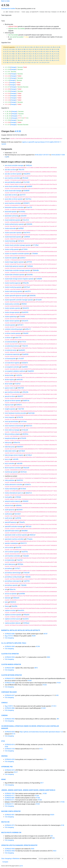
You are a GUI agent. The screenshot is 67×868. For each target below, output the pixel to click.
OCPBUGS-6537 (10, 695)
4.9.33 (34, 58)
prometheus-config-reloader (13, 577)
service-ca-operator (11, 594)
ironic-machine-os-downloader (14, 426)
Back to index (5, 1)
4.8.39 (17, 52)
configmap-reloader (9, 692)
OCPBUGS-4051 (10, 815)
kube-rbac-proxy (10, 447)
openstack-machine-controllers (14, 539)
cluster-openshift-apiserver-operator (16, 296)
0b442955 (25, 312)
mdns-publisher (10, 480)
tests (6, 602)
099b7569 (21, 388)
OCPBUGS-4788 (10, 683)
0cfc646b (30, 275)
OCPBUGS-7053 (10, 794)
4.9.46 (51, 60)
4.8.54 (40, 54)
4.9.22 (7, 78)
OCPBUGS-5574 (10, 679)
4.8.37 (6, 52)
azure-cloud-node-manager (13, 191)
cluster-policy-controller (12, 304)
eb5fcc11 (28, 329)
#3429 (52, 815)
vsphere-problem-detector (13, 623)
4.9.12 (57, 54)
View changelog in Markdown (10, 859)
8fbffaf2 (24, 304)
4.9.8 (42, 63)
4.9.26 (51, 56)
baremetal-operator (11, 212)
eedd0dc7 (23, 258)
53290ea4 (26, 623)
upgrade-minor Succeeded (16, 29)
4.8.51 (28, 54)
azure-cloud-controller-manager (15, 186)
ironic (4, 779)
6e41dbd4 (22, 451)
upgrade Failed (13, 26)
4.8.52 (34, 54)
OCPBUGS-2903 (10, 719)
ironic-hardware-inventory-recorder (15, 413)
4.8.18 (24, 47)
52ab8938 (25, 354)
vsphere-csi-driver (10, 610)
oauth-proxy (8, 514)
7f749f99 (22, 317)
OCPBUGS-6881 (10, 798)
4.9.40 (17, 60)
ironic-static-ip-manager (12, 430)
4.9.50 (16, 63)
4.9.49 (7, 74)
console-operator (10, 325)
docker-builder (9, 375)
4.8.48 (11, 54)
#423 (55, 851)
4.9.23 (7, 76)
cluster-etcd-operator (10, 654)
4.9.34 (40, 58)
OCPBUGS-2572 (10, 825)
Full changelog (9, 638)
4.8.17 (18, 47)
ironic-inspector (10, 417)
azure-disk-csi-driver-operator (14, 199)
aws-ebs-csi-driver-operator (13, 174)
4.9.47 (57, 60)
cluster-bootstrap (10, 241)
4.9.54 (7, 70)
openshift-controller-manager (14, 526)
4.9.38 (6, 60)
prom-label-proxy (10, 564)
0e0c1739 (18, 338)
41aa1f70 (29, 207)
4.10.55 (8, 114)
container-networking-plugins (14, 329)
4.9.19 (28, 56)
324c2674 (25, 321)
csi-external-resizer (11, 350)
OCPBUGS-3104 (10, 749)
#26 (53, 838)
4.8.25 (52, 47)
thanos (7, 606)
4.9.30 (17, 58)
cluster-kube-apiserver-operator (14, 266)
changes (13, 67)
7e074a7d (21, 241)
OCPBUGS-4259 (10, 759)
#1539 (38, 804)
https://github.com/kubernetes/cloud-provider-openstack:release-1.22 (41, 732)
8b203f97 (20, 510)
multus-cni (5, 822)
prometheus (9, 568)
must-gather (9, 497)
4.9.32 (28, 58)
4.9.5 (11, 63)
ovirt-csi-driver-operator (12, 552)
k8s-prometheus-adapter (12, 434)
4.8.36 (57, 50)
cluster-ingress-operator (11, 664)
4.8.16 (7, 100)
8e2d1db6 (31, 413)
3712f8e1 (36, 245)
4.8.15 (7, 102)
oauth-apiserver (10, 510)
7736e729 (25, 346)
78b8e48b (36, 270)
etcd (3, 741)
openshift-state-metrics (12, 531)
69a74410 (27, 233)
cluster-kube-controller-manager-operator (17, 270)
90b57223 (29, 426)
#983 (48, 657)
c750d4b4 (35, 254)
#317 (42, 783)
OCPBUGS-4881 (10, 668)
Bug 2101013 (9, 636)
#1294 (38, 646)
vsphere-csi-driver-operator (13, 615)
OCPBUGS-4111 (10, 796)
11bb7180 (21, 409)
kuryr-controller (10, 464)
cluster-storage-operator (12, 312)
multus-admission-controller (14, 485)
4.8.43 (40, 52)
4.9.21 (34, 56)
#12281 (43, 708)
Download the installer (8, 9)
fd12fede (23, 489)
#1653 (45, 685)
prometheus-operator (11, 585)
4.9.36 (51, 58)
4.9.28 (6, 58)
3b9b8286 (32, 296)
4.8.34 (45, 50)
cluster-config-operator (12, 249)
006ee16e (17, 443)
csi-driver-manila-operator (13, 333)
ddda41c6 (29, 493)
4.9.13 (6, 56)
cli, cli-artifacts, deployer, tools (14, 643)
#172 (41, 749)
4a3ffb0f (21, 228)
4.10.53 (8, 118)
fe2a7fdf (19, 547)
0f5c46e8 (25, 178)
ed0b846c (19, 506)
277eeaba (29, 539)
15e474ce (28, 199)
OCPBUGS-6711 (10, 800)
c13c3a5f (21, 359)
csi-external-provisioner (12, 346)
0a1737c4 (23, 342)
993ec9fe (26, 283)
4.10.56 (8, 112)
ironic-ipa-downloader (11, 422)
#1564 (40, 800)
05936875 (26, 203)
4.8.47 (6, 54)
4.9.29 (11, 58)
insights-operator (10, 409)
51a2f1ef (18, 384)
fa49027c (19, 405)
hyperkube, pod (7, 767)
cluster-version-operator (12, 321)
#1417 (16, 772)
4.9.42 (28, 60)
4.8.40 (23, 52)
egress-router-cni (10, 388)
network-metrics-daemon (13, 501)
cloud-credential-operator (13, 220)
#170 (14, 734)
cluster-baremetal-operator (13, 237)
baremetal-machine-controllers (14, 207)
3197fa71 (18, 568)
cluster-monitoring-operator (13, 287)
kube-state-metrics (11, 451)
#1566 (38, 798)
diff (7, 157)
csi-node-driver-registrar (12, 363)
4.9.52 (27, 63)
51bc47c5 (26, 220)
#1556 (62, 802)
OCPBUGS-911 (9, 804)
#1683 (30, 681)
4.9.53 (7, 72)
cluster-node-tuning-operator (14, 291)
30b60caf (32, 535)
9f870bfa (20, 564)
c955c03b (25, 392)
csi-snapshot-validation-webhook (15, 371)
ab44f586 (22, 594)
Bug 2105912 (9, 706)
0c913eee (24, 422)
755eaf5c (22, 522)
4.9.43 (34, 60)
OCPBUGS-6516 (10, 745)
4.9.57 (7, 125)
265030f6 (29, 224)
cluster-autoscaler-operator (13, 233)
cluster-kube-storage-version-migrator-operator (19, 279)
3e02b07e (25, 363)
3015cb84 (38, 300)
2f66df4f (26, 333)
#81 (58, 719)
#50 (57, 695)
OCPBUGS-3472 (10, 770)
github (21, 866)
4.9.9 (47, 63)
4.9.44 (40, 60)
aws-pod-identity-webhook (13, 182)
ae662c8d (19, 380)
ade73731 (23, 195)
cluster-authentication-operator (14, 224)
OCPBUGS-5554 (10, 657)
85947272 (24, 543)
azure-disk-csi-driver (11, 195)
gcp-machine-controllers (12, 392)
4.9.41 (23, 60)
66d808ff (29, 186)
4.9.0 (7, 85)
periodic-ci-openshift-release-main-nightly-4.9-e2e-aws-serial (35, 38)
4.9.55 (7, 67)
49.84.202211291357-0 (42, 155)
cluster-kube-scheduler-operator (15, 275)
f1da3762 (20, 560)
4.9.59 (7, 120)
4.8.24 (46, 47)
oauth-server (9, 518)
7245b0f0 (39, 279)
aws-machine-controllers (12, 178)
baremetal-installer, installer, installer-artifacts (21, 630)
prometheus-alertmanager (13, 573)
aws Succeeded (13, 35)
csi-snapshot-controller (12, 367)
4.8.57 (7, 87)
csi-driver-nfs (9, 338)
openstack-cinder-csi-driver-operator (16, 535)
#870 (36, 668)
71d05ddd (30, 266)
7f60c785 (21, 170)
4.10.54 (8, 116)
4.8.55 (7, 91)
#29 (51, 836)
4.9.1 (7, 83)
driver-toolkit (9, 384)
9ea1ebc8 (17, 514)
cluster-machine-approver (13, 283)
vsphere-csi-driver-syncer (13, 619)
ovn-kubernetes (10, 560)
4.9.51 (22, 63)
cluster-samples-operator (13, 308)
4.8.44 (45, 52)
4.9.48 (6, 63)
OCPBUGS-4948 (10, 851)
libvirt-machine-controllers (13, 468)
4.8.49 (17, 54)
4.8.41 (28, 52)
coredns (4, 715)
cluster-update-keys (11, 317)
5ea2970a (25, 552)
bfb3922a (25, 434)
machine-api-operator (11, 472)
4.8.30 (23, 50)
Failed (25, 67)
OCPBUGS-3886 (10, 708)
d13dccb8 (25, 430)
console (4, 703)
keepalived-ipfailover (11, 438)
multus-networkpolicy (11, 489)
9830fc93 (13, 602)
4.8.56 (7, 89)
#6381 (34, 636)
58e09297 (20, 447)
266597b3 (20, 480)
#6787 (46, 634)
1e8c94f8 (15, 459)
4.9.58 (7, 123)
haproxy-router (9, 405)
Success (20, 67)
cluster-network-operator (12, 675)
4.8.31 (28, 50)
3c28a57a (28, 485)
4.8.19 (29, 47)
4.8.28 (11, 50)
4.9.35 (45, 58)
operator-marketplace (11, 543)
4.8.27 (6, 50)
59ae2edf (26, 468)
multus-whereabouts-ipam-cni (14, 493)
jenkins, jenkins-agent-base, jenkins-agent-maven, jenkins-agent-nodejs (28, 790)
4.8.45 (51, 52)
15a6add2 (26, 556)
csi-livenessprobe (10, 359)
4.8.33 (40, 50)
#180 (6, 747)
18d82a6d (29, 165)
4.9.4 (7, 80)
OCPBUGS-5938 (10, 849)
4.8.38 (11, 52)
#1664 (59, 683)
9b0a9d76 (26, 308)
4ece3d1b (21, 610)
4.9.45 (45, 60)
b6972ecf (27, 287)
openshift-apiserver (11, 522)
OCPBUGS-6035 (10, 732)
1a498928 (27, 237)
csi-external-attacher (11, 342)
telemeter (8, 598)
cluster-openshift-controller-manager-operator (19, 300)
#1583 (45, 794)
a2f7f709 (29, 262)
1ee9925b (18, 518)
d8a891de (26, 401)
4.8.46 (57, 52)
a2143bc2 (29, 455)
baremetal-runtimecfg (12, 216)
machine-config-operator (11, 811)
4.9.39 (11, 60)
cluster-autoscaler (10, 228)
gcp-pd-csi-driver (10, 396)
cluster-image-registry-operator (14, 262)
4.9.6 (33, 63)
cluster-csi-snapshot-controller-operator (17, 254)
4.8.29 (17, 50)
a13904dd (18, 497)
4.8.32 (34, 50)
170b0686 (27, 577)
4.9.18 (23, 56)
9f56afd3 (26, 615)
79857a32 (28, 526)
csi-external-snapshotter (12, 354)
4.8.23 (7, 96)
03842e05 (16, 598)
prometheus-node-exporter (13, 581)
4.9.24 (40, 56)
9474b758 (20, 417)
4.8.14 (7, 105)
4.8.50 (23, 54)
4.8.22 (41, 47)
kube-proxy (8, 443)
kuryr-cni (7, 459)
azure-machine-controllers (13, 203)
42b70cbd (23, 472)
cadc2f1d (28, 291)
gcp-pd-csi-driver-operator (13, 401)
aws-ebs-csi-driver (10, 170)
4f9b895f (25, 501)
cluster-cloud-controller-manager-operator (18, 245)
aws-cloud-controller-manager (14, 165)
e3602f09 (23, 216)
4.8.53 (7, 94)
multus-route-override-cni (11, 833)
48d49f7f (20, 396)
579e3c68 (26, 573)
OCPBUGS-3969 (10, 646)
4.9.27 (57, 56)
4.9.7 (37, 63)
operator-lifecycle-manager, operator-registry (19, 845)
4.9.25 (45, 56)
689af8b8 (25, 531)
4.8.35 (51, 50)
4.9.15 (11, 56)
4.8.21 (7, 98)
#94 (45, 759)
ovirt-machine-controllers (13, 556)
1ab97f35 (27, 581)
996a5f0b (14, 606)
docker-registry (9, 380)
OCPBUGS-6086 (10, 634)
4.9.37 (57, 58)
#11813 (54, 706)
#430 (33, 849)
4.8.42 (34, 52)
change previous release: (29, 859)
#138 (62, 825)
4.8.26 (58, 47)
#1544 (37, 796)
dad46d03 (22, 350)
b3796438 (23, 438)
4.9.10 (45, 54)
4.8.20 (35, 47)
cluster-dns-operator (11, 258)
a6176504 (24, 249)
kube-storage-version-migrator (14, 455)
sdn (6, 589)
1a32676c (19, 375)
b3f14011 (21, 325)
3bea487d (27, 174)
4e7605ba (22, 212)
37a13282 (26, 182)
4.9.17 (17, 56)
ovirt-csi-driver (9, 547)
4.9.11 (51, 54)
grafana (4, 756)
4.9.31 (23, 58)
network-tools (9, 506)
